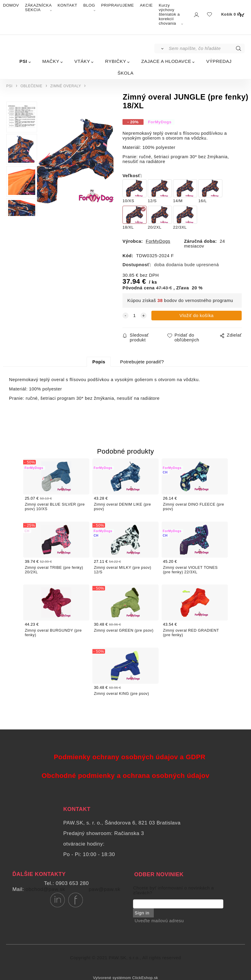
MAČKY (51, 61)
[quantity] (135, 316)
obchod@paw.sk (45, 889)
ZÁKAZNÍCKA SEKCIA (38, 8)
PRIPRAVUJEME (118, 5)
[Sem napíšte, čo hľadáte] (206, 48)
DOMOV (11, 5)
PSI (23, 61)
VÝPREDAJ (219, 61)
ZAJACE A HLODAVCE (166, 61)
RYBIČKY (116, 61)
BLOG (89, 5)
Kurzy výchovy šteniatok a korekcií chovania (169, 14)
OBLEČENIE (31, 86)
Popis (99, 362)
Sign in (142, 913)
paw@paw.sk (105, 889)
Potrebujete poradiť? (142, 362)
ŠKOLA (125, 73)
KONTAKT (67, 5)
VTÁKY (82, 61)
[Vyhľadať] (161, 48)
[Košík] (232, 14)
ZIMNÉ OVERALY (66, 86)
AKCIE (146, 5)
